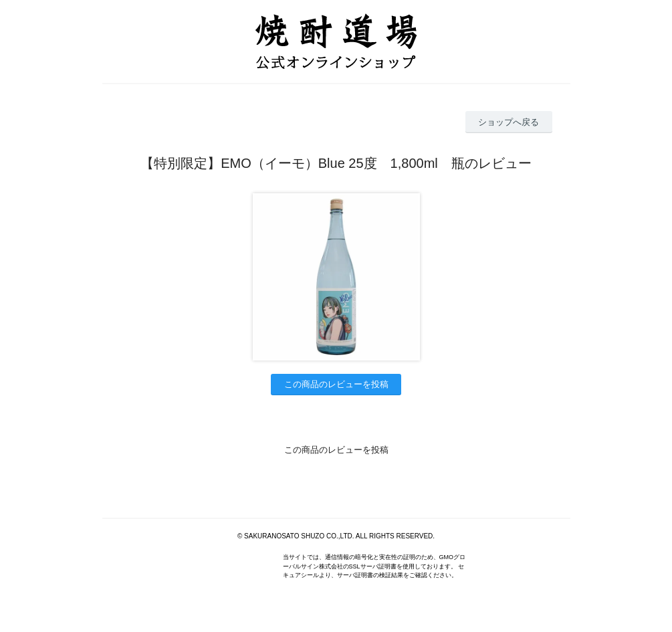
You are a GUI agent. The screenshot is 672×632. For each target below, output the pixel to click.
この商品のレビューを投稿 (336, 384)
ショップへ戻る (509, 122)
